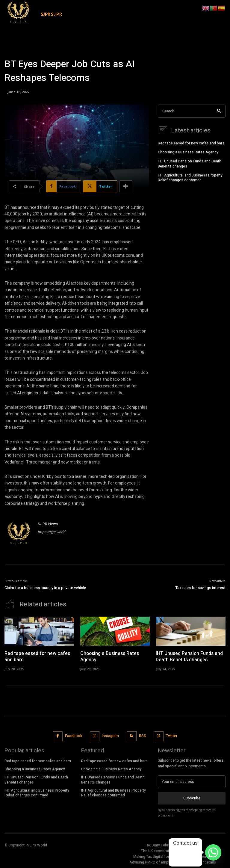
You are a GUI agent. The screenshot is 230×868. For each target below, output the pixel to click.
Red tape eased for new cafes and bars (191, 143)
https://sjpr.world (52, 532)
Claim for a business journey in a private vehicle (45, 588)
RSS (143, 735)
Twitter (172, 735)
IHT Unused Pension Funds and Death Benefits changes (190, 163)
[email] (192, 781)
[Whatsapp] (213, 852)
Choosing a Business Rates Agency (188, 152)
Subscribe (192, 798)
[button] (194, 7)
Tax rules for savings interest (201, 588)
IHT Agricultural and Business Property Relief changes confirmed (190, 177)
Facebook (74, 735)
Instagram (110, 735)
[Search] (219, 111)
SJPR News (48, 524)
